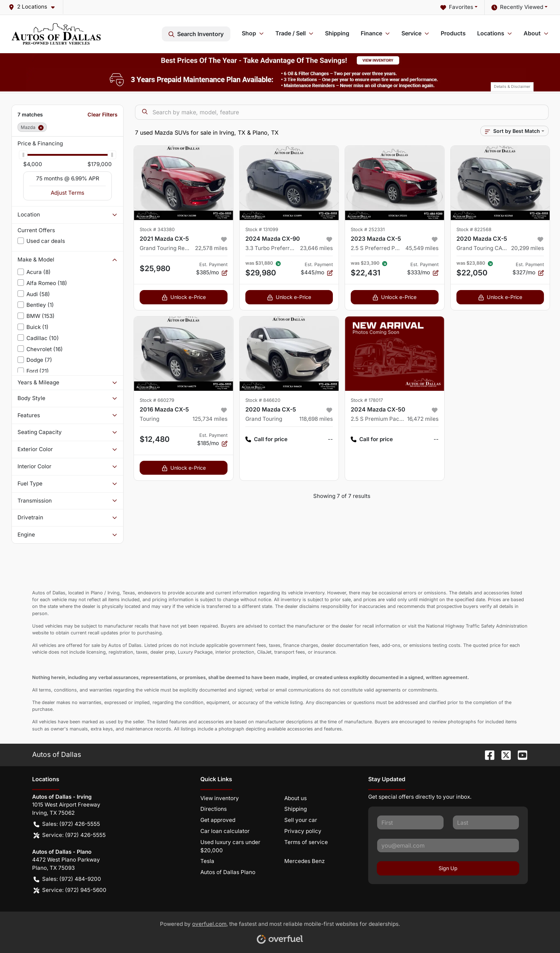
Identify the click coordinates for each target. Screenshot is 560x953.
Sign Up (448, 868)
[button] (34, 7)
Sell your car (301, 820)
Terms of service (306, 842)
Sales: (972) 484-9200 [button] (67, 879)
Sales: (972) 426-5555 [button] (67, 824)
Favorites (457, 7)
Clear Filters (102, 114)
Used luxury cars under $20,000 (230, 846)
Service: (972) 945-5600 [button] (70, 890)
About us (296, 798)
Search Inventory (196, 34)
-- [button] (330, 439)
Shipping (337, 33)
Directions (214, 809)
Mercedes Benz (304, 861)
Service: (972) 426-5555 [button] (70, 835)
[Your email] (448, 845)
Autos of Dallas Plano (228, 872)
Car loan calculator (225, 831)
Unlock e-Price (184, 297)
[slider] (23, 155)
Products (453, 33)
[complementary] (539, 932)
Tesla (207, 861)
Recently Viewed (517, 7)
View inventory (220, 798)
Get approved (218, 820)
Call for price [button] (266, 440)
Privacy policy (303, 831)
